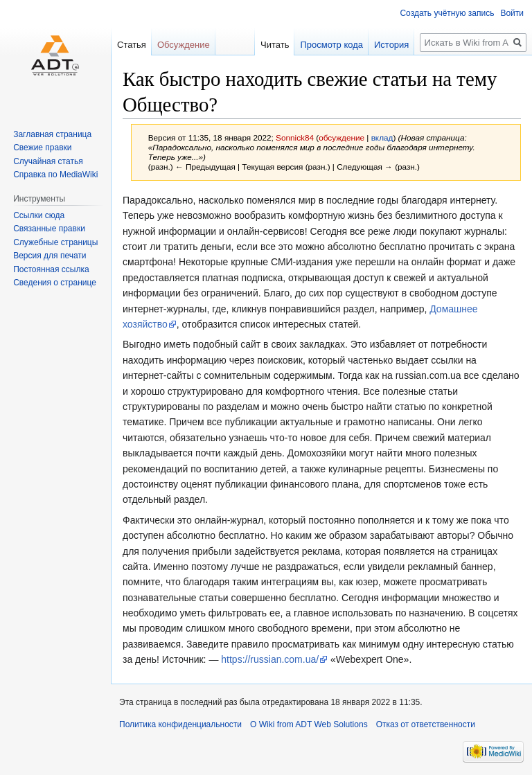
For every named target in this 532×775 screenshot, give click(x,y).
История (391, 45)
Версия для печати (50, 256)
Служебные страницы (55, 242)
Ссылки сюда (39, 215)
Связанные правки (49, 229)
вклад (382, 137)
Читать (275, 45)
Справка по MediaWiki (55, 175)
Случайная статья (48, 161)
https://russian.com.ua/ (270, 659)
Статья (132, 45)
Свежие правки (42, 148)
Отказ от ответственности (426, 724)
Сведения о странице (55, 283)
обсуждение (342, 137)
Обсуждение (184, 45)
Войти (512, 13)
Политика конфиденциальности (180, 724)
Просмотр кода (331, 45)
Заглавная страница (52, 134)
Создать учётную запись (447, 13)
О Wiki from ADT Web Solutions (309, 724)
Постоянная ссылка (51, 269)
